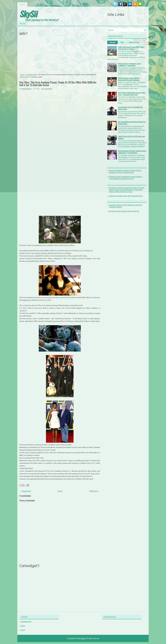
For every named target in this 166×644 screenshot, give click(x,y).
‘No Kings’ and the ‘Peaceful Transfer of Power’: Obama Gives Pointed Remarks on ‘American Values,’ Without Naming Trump (127, 190)
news (23, 626)
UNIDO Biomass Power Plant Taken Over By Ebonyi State (131, 48)
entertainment (31, 75)
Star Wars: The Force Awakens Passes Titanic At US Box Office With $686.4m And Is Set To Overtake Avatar (58, 84)
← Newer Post (25, 491)
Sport (23, 630)
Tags (122, 42)
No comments (47, 89)
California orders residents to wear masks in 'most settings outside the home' (126, 178)
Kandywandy (26, 89)
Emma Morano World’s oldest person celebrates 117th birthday (132, 152)
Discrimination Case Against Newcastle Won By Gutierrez (129, 79)
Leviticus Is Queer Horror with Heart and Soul (126, 196)
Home (22, 5)
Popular (112, 42)
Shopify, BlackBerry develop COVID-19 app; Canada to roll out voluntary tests (125, 171)
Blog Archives (134, 42)
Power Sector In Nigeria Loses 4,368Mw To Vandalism (129, 65)
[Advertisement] (60, 55)
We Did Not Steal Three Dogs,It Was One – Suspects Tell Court (132, 94)
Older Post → (94, 491)
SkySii (28, 14)
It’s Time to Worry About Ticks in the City (124, 211)
